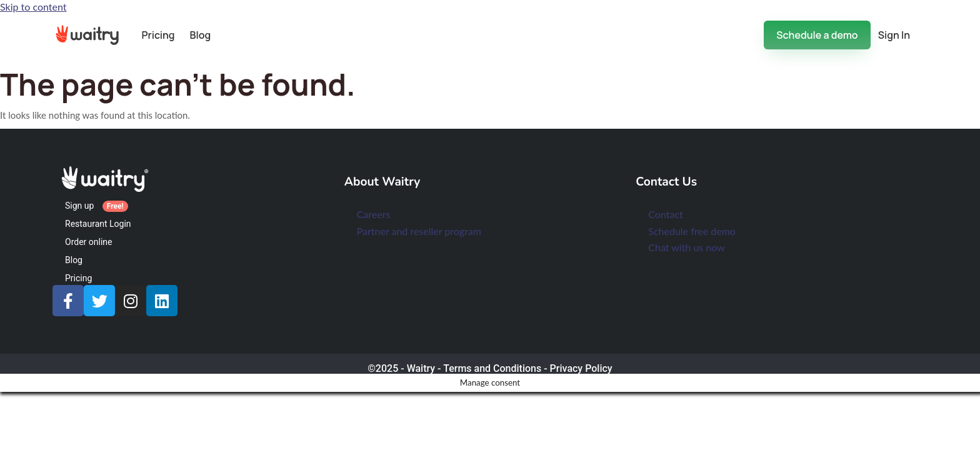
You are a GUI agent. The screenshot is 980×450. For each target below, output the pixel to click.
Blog (201, 35)
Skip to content (33, 7)
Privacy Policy (581, 368)
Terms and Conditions (492, 368)
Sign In (894, 35)
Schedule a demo (817, 35)
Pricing (158, 35)
